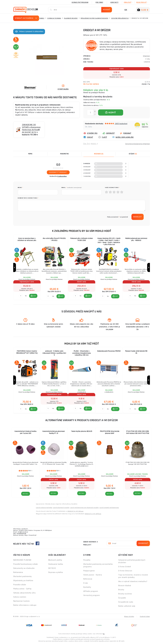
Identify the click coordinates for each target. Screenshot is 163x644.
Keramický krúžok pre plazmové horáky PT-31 (54, 433)
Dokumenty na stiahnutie (24, 568)
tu (104, 634)
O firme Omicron (125, 571)
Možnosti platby (55, 560)
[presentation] (35, 217)
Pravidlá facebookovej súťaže (26, 564)
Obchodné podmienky (22, 577)
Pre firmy (99, 2)
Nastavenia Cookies (21, 601)
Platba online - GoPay (22, 589)
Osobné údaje (145, 617)
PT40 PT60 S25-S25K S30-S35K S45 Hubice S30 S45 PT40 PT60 (138, 433)
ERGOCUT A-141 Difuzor (75, 511)
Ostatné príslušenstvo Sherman (138, 144)
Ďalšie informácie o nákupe (25, 605)
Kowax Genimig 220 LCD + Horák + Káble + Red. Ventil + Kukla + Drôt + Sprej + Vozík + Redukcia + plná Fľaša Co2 (109, 241)
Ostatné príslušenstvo (120, 18)
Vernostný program (80, 2)
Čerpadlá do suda (126, 602)
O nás (86, 583)
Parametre (64, 154)
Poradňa (87, 560)
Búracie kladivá (125, 586)
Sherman (146, 56)
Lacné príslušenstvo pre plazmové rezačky (84, 508)
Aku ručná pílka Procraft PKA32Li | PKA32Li (54, 239)
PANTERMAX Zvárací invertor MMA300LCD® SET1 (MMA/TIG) (27, 352)
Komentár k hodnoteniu (28, 198)
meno (20, 188)
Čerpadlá (122, 598)
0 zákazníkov (62, 176)
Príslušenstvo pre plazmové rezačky (94, 18)
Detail (26, 494)
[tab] (99, 154)
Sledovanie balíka (56, 564)
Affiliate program (91, 591)
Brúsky (121, 590)
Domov (42, 18)
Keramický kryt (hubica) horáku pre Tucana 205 (26, 433)
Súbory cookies (20, 597)
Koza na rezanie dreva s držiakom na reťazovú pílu (27, 239)
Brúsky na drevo (125, 594)
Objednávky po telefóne (23, 581)
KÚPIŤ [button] (34, 296)
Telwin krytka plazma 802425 (82, 432)
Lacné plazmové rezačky (61, 508)
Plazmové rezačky (71, 18)
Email (72, 188)
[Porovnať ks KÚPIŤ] (21, 296)
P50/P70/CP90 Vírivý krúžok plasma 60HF (110, 433)
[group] (27, 268)
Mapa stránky (129, 617)
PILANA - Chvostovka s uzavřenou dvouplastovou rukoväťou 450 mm (82, 353)
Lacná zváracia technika (44, 508)
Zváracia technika (54, 18)
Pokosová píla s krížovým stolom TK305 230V (82, 239)
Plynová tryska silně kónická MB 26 (136, 352)
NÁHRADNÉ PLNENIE (22, 560)
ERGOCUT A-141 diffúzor (93, 514)
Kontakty (114, 2)
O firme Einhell (125, 567)
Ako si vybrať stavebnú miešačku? (133, 582)
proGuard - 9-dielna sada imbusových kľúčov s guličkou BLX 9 (54, 353)
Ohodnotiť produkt (58, 172)
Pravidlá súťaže (20, 585)
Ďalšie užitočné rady (127, 606)
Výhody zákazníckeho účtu (24, 593)
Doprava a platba (55, 572)
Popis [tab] (30, 154)
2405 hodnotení (121, 124)
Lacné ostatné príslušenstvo (109, 508)
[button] (33, 296)
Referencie (88, 579)
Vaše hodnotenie (112, 188)
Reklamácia (18, 572)
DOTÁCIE (52, 568)
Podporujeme (89, 571)
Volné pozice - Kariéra (93, 575)
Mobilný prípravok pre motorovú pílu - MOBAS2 (136, 239)
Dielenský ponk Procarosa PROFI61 (109, 351)
